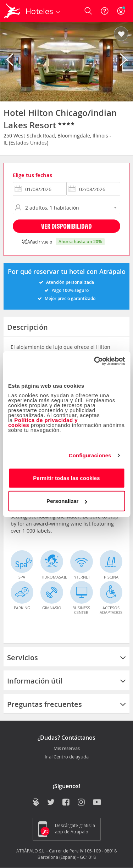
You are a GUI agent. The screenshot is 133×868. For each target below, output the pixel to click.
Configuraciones (90, 455)
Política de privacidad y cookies (43, 422)
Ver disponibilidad (66, 226)
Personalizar (67, 501)
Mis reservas (67, 749)
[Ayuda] (105, 11)
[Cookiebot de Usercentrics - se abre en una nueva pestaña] (95, 361)
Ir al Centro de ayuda (67, 757)
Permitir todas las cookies (66, 478)
